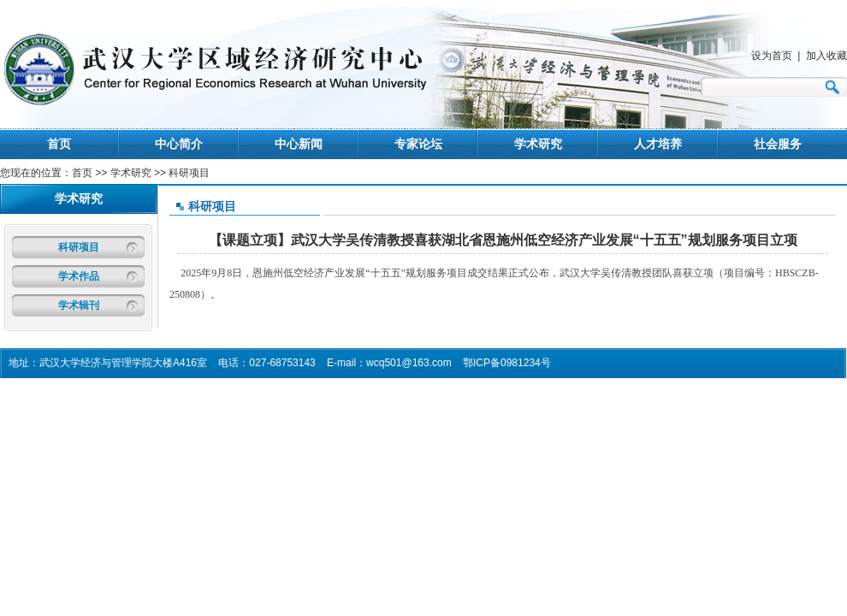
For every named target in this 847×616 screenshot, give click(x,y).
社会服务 (778, 144)
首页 (59, 144)
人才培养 (658, 144)
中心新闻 (299, 144)
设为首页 (772, 56)
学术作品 (79, 276)
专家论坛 (418, 144)
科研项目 (79, 247)
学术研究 (538, 144)
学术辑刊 (79, 305)
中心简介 (179, 144)
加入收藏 (826, 56)
